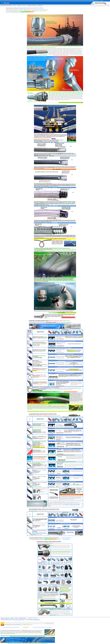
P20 (70, 563)
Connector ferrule (62, 570)
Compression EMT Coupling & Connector (55, 585)
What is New (20, 5)
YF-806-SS (29, 455)
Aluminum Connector (43, 561)
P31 (40, 579)
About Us (24, 5)
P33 (44, 572)
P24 (62, 572)
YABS (40, 592)
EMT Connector (46, 578)
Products (15, 5)
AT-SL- (29, 374)
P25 (66, 572)
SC (28, 380)
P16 (54, 563)
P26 (70, 572)
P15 (49, 563)
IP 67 (72, 160)
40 (72, 227)
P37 (66, 563)
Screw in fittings (49, 570)
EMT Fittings (40, 577)
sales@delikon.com (36, 620)
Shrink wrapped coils (56, 538)
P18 (49, 564)
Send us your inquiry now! (19, 620)
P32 (40, 572)
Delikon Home (97, 1)
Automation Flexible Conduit (32, 5)
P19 (54, 564)
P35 (62, 579)
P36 (62, 563)
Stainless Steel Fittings (44, 570)
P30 (44, 563)
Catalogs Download (23, 618)
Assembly (29, 387)
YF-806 (28, 428)
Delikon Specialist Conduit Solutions (6, 5)
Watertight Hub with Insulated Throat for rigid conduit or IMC (66, 585)
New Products (7, 618)
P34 (58, 579)
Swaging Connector (58, 577)
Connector (40, 569)
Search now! (59, 539)
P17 (58, 563)
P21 (58, 572)
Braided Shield (40, 5)
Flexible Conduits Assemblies (49, 602)
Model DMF (62, 577)
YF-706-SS (29, 449)
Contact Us (12, 618)
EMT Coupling (53, 578)
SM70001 (29, 367)
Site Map (102, 1)
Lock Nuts (68, 608)
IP (71, 227)
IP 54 (71, 146)
